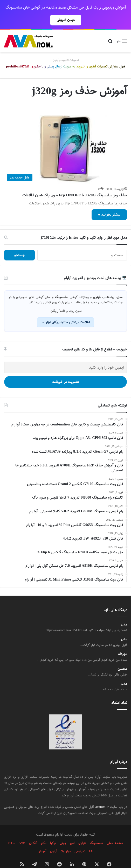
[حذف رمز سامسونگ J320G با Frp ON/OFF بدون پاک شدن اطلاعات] (65, 138)
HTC (11, 831)
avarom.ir (102, 795)
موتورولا (66, 840)
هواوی (82, 831)
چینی (63, 831)
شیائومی (80, 840)
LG (91, 840)
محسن (122, 657)
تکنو (44, 831)
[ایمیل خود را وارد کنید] (65, 356)
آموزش (42, 840)
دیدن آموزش (66, 20)
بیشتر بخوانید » (109, 203)
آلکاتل (33, 831)
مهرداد (123, 643)
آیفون (54, 840)
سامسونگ (96, 831)
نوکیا (53, 831)
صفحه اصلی (115, 831)
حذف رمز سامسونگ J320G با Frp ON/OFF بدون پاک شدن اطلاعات (75, 184)
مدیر (124, 613)
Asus (22, 831)
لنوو (72, 831)
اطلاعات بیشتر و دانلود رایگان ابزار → (65, 311)
